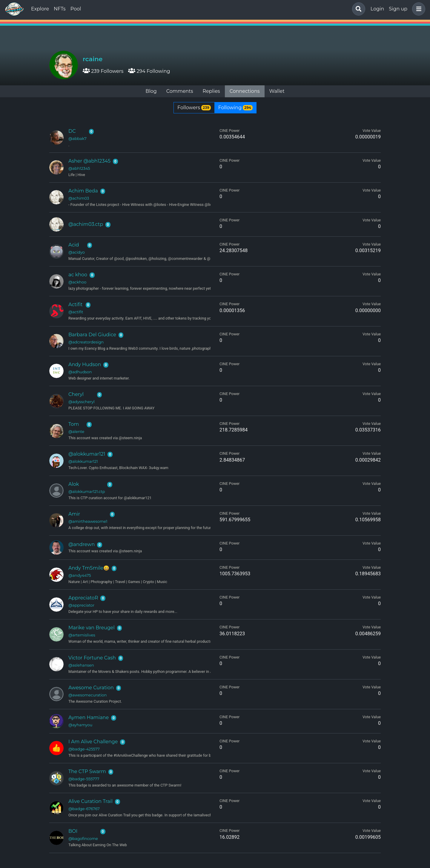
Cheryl (76, 394)
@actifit (76, 312)
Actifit (75, 305)
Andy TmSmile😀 (89, 568)
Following (235, 108)
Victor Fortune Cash (92, 658)
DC (72, 131)
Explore (40, 9)
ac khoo (78, 275)
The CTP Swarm (87, 771)
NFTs (60, 9)
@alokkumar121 (87, 454)
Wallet (277, 91)
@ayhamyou (80, 725)
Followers (194, 108)
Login (377, 9)
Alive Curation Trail (90, 801)
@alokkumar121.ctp (87, 492)
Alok (74, 484)
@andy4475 (80, 575)
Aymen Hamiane (89, 717)
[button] (417, 9)
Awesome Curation (91, 688)
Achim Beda (83, 191)
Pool (76, 9)
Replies (211, 91)
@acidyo (77, 252)
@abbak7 (77, 139)
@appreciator (81, 605)
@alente (76, 432)
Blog (151, 91)
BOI (73, 831)
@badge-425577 (84, 749)
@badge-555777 (84, 779)
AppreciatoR (83, 598)
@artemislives (82, 635)
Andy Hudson (85, 364)
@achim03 (79, 198)
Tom (74, 424)
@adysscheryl (82, 402)
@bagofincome (83, 839)
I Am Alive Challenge (93, 742)
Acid (74, 245)
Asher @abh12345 (89, 161)
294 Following (149, 71)
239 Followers (103, 71)
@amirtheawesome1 (88, 521)
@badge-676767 (84, 809)
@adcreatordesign (86, 342)
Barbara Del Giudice (92, 335)
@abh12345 (79, 168)
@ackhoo (77, 282)
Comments (180, 91)
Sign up (398, 9)
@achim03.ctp (86, 224)
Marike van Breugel (92, 628)
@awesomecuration (87, 695)
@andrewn (82, 544)
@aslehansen (81, 665)
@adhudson (80, 372)
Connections (245, 91)
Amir (74, 514)
